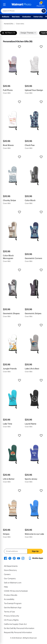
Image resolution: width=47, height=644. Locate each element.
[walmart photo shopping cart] (41, 5)
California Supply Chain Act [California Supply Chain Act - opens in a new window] (15, 624)
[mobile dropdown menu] (4, 5)
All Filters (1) (9, 33)
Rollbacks (6, 17)
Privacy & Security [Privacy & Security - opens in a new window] (12, 616)
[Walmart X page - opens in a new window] (10, 558)
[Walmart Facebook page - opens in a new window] (5, 558)
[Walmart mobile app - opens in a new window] (36, 558)
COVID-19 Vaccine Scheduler (16, 591)
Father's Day (38, 17)
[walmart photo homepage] (21, 5)
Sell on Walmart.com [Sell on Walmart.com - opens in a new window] (13, 583)
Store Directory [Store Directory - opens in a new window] (10, 570)
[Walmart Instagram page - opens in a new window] (23, 558)
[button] (13, 47)
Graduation (27, 17)
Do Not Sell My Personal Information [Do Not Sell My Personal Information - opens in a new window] (19, 628)
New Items (16, 17)
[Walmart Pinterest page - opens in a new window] (14, 558)
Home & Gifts (9, 24)
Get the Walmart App (13, 608)
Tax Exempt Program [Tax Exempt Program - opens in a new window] (13, 603)
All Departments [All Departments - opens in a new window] (11, 566)
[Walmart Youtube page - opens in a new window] (19, 558)
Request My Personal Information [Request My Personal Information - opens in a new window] (18, 632)
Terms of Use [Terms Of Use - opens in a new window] (9, 612)
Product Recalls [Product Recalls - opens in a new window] (11, 595)
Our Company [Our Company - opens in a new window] (10, 579)
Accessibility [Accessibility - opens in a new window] (9, 599)
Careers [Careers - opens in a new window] (7, 574)
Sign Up (35, 551)
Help (6, 587)
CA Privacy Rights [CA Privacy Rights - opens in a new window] (11, 620)
